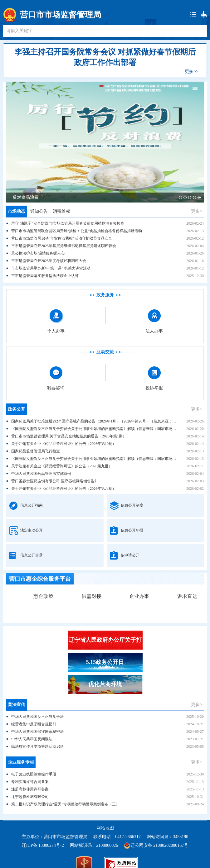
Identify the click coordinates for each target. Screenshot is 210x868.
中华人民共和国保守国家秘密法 (37, 732)
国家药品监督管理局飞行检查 (36, 451)
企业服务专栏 (21, 762)
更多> (197, 211)
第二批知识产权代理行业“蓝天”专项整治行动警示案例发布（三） (65, 804)
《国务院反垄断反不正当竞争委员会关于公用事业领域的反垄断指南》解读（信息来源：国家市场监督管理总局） (105, 429)
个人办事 (56, 331)
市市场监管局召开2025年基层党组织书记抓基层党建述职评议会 (64, 246)
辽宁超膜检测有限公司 (30, 797)
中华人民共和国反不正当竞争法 (37, 717)
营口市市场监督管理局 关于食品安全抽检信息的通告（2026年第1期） (69, 436)
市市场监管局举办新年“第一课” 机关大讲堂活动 (51, 268)
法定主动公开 (32, 530)
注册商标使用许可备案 (30, 789)
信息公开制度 (132, 505)
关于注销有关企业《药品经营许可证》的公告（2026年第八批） (64, 489)
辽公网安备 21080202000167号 (159, 845)
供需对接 (91, 596)
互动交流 (105, 352)
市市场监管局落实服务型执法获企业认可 (45, 276)
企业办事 (139, 596)
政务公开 (17, 409)
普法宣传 (17, 705)
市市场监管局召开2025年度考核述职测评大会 (49, 261)
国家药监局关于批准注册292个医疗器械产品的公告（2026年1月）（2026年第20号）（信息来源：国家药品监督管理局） (110, 421)
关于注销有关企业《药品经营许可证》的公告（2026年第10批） (64, 444)
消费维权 (61, 211)
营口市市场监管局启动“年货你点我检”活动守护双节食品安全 (62, 238)
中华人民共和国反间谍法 (32, 739)
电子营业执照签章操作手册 (34, 774)
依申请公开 (130, 555)
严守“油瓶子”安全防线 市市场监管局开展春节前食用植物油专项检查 (68, 223)
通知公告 (39, 211)
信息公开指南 (32, 505)
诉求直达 (187, 596)
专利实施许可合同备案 (30, 782)
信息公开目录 (32, 555)
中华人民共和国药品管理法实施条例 (41, 474)
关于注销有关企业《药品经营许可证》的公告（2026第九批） (62, 466)
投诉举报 (154, 388)
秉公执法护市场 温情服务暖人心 (38, 253)
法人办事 (154, 331)
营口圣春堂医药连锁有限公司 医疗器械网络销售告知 (55, 481)
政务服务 (105, 295)
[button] (180, 198)
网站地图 (105, 828)
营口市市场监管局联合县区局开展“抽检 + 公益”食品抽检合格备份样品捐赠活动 (77, 231)
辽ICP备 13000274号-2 (43, 845)
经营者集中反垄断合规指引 (34, 724)
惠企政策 (43, 596)
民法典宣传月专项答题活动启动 (37, 746)
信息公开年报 (132, 530)
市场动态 (17, 211)
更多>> (192, 72)
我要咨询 (56, 388)
